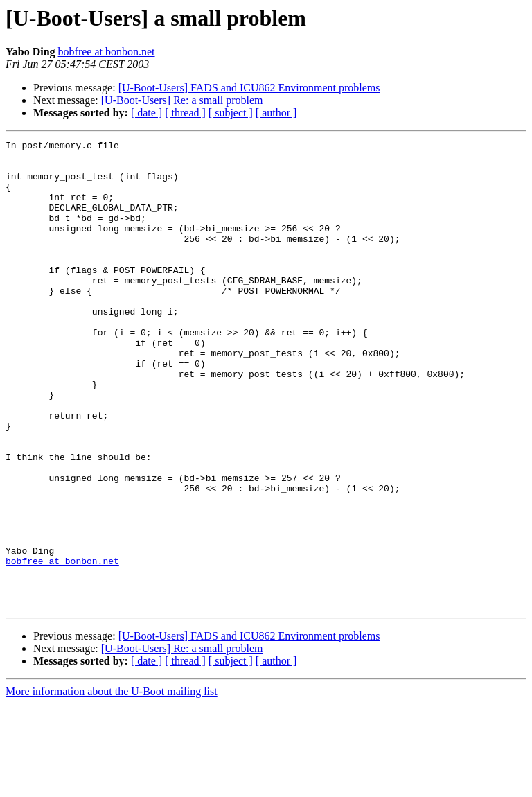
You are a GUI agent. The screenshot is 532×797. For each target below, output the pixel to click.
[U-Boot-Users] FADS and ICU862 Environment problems (249, 88)
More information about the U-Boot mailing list (112, 785)
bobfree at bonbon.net (107, 52)
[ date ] (147, 113)
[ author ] (276, 113)
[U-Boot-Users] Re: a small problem (182, 100)
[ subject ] (231, 113)
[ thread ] (185, 113)
